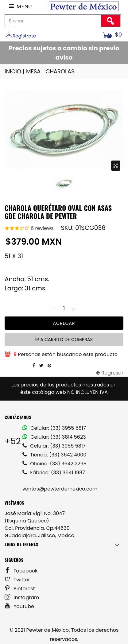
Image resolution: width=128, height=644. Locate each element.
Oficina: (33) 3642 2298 (54, 464)
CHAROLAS (60, 71)
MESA (35, 71)
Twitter (17, 580)
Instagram (22, 597)
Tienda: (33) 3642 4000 (54, 455)
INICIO (15, 71)
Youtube (19, 606)
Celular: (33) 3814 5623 (54, 437)
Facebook (21, 571)
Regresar (110, 373)
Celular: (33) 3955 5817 (54, 428)
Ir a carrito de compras (64, 339)
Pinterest (20, 589)
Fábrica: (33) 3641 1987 (54, 473)
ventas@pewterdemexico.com (60, 489)
